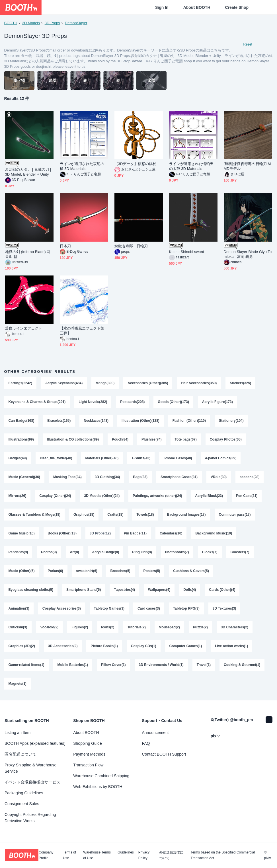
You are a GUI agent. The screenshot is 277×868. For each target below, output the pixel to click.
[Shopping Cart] (263, 7)
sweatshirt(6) (87, 571)
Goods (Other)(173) (173, 402)
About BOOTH (197, 7)
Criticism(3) (18, 627)
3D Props (52, 23)
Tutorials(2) (136, 627)
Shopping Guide (87, 743)
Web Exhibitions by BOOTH (98, 787)
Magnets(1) (18, 684)
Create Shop (237, 7)
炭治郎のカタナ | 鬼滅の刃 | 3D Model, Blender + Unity (28, 172)
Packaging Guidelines (24, 793)
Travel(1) (204, 665)
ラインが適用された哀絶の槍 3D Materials (82, 166)
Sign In (162, 7)
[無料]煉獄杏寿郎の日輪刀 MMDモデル (247, 166)
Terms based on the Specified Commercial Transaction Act (222, 855)
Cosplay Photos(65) (226, 439)
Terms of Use (69, 855)
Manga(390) (105, 383)
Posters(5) (152, 571)
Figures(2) (80, 627)
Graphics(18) (84, 515)
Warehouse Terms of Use (97, 855)
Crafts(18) (115, 515)
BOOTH (11, 23)
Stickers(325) (240, 383)
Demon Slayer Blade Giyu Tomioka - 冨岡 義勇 (248, 254)
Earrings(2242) (20, 383)
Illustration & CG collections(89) (73, 439)
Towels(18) (145, 515)
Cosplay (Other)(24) (55, 496)
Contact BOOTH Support (164, 754)
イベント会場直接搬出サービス (32, 782)
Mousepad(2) (169, 627)
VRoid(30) (219, 477)
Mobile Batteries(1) (73, 665)
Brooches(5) (120, 571)
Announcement (155, 733)
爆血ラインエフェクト (24, 328)
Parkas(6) (56, 571)
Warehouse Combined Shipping (101, 776)
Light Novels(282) (93, 402)
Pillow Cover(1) (113, 665)
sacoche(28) (250, 477)
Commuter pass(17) (235, 515)
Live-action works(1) (231, 646)
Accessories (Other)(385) (148, 383)
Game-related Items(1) (26, 665)
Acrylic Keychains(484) (64, 383)
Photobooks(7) (177, 552)
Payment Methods (89, 754)
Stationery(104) (231, 421)
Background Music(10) (214, 533)
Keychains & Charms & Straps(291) (37, 402)
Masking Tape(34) (67, 477)
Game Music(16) (22, 533)
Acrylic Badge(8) (106, 552)
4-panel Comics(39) (221, 458)
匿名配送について (20, 754)
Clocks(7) (210, 552)
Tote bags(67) (186, 439)
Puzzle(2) (200, 627)
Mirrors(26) (18, 496)
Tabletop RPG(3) (186, 608)
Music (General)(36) (24, 477)
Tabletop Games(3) (109, 608)
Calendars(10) (171, 533)
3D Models (31, 23)
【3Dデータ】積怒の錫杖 (136, 164)
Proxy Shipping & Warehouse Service (30, 768)
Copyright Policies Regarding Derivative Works (30, 818)
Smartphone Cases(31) (179, 477)
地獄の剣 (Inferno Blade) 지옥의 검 (28, 254)
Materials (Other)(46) (102, 458)
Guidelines (126, 852)
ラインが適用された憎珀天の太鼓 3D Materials (191, 166)
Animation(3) (19, 608)
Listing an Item (18, 733)
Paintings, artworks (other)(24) (157, 496)
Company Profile (46, 855)
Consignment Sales (22, 804)
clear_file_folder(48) (56, 458)
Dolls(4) (190, 590)
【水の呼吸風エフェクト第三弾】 (82, 331)
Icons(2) (108, 627)
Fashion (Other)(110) (189, 421)
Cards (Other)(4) (222, 590)
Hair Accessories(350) (199, 383)
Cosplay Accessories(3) (62, 608)
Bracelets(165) (59, 421)
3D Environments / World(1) (161, 665)
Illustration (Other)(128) (140, 421)
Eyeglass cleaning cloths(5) (31, 590)
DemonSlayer (76, 23)
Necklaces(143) (96, 421)
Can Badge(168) (21, 421)
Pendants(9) (18, 552)
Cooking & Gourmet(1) (242, 665)
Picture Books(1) (104, 646)
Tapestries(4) (124, 590)
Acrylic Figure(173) (218, 402)
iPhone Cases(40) (178, 458)
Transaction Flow (88, 765)
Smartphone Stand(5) (84, 590)
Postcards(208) (132, 402)
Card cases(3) (149, 608)
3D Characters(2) (235, 627)
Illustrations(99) (21, 439)
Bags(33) (140, 477)
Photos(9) (49, 552)
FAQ (146, 743)
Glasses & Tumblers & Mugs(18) (35, 515)
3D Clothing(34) (107, 477)
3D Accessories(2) (63, 646)
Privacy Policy (144, 855)
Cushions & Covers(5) (191, 571)
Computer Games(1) (186, 646)
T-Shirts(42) (141, 458)
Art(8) (75, 552)
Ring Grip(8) (142, 552)
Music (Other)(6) (22, 571)
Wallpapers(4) (159, 590)
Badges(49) (18, 458)
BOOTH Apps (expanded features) (35, 743)
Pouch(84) (120, 439)
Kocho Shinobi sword (187, 252)
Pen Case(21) (247, 496)
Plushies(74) (152, 439)
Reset (248, 44)
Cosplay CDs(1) (144, 646)
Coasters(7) (240, 552)
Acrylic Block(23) (209, 496)
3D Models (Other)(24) (102, 496)
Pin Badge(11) (135, 533)
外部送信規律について (171, 855)
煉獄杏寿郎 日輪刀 (131, 246)
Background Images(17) (186, 515)
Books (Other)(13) (62, 533)
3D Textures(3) (224, 608)
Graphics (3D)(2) (22, 646)
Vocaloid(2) (50, 627)
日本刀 (65, 246)
